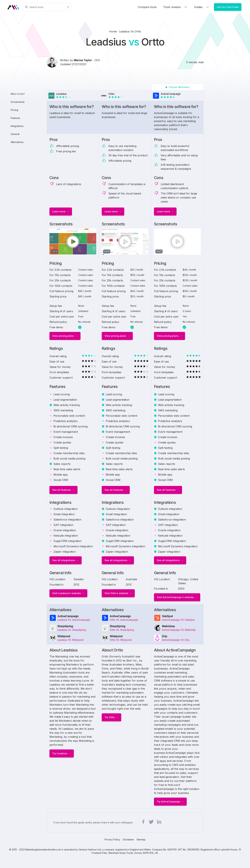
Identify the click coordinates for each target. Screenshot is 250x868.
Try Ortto (110, 717)
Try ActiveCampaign (169, 802)
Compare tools (147, 7)
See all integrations (64, 560)
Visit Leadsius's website (67, 593)
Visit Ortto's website (116, 593)
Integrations (17, 126)
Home (113, 31)
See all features (62, 490)
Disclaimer (128, 839)
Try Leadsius (60, 753)
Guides (202, 7)
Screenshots (18, 102)
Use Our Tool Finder (228, 7)
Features (15, 118)
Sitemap (141, 839)
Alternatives (17, 142)
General (15, 134)
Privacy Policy (112, 839)
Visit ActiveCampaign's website (175, 597)
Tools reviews (175, 7)
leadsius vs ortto (130, 31)
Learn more (59, 211)
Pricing (14, 110)
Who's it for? (18, 94)
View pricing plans (63, 336)
